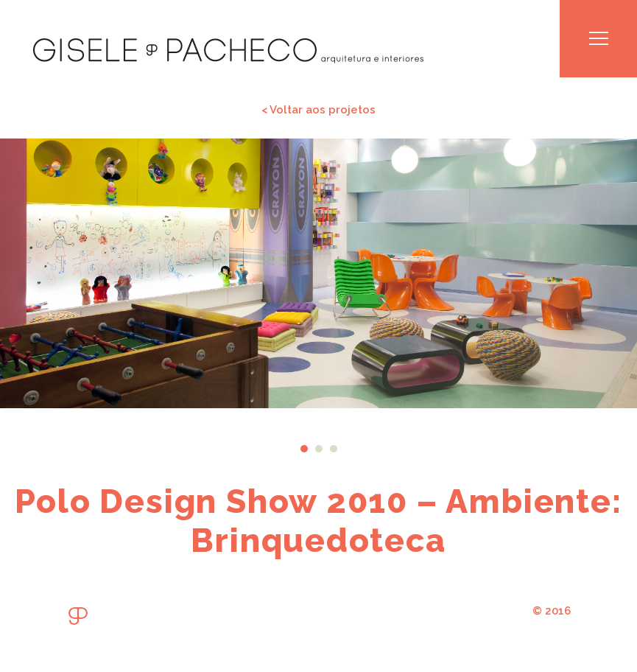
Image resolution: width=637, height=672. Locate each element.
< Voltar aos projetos (318, 109)
